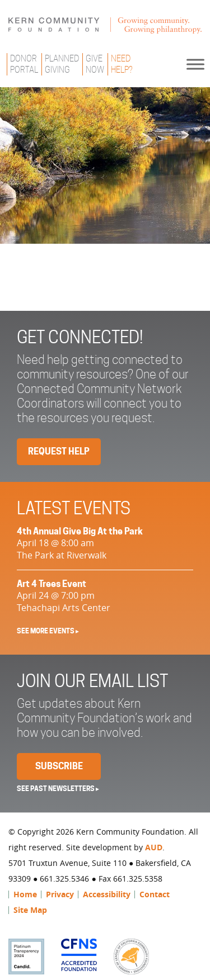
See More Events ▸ (48, 631)
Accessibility (107, 894)
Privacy (60, 894)
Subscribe (59, 766)
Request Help (59, 451)
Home (25, 894)
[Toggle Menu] (195, 64)
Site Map (30, 910)
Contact (155, 894)
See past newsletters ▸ (58, 789)
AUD (154, 847)
